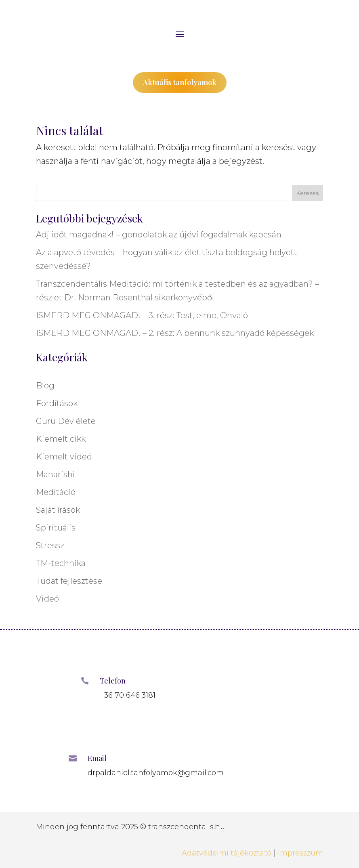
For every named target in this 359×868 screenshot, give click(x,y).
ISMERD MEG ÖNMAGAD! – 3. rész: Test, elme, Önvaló (142, 315)
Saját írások (58, 510)
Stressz (50, 545)
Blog (45, 386)
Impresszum (300, 853)
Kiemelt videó (64, 457)
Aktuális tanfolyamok (180, 82)
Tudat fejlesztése (69, 581)
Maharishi (56, 474)
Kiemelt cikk (61, 439)
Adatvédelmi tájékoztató (227, 853)
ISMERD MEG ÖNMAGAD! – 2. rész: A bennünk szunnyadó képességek (175, 333)
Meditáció (56, 492)
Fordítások (57, 403)
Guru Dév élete (66, 421)
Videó (47, 599)
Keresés (307, 193)
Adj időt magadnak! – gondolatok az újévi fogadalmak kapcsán (159, 235)
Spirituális (56, 528)
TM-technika (61, 563)
